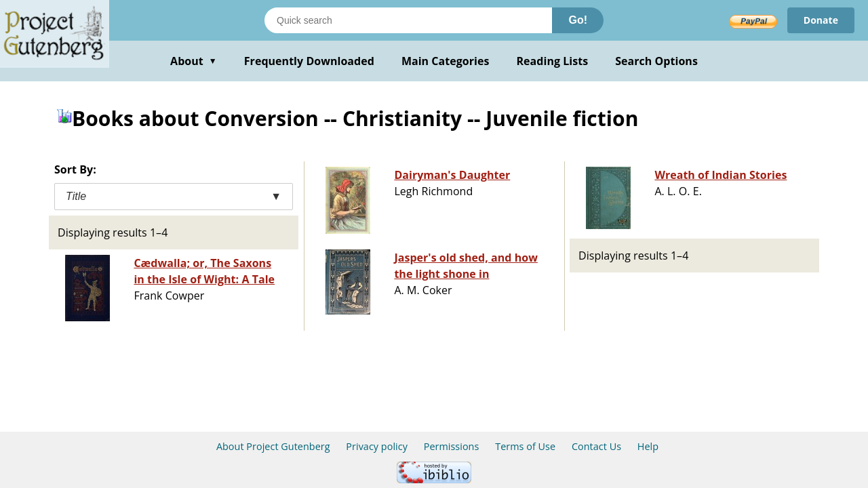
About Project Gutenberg (273, 446)
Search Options (656, 61)
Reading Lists (553, 61)
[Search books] (408, 20)
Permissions (452, 446)
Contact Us (596, 446)
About (194, 61)
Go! (578, 20)
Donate (821, 20)
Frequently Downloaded (309, 61)
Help (648, 446)
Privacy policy (377, 446)
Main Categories (446, 61)
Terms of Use (525, 446)
